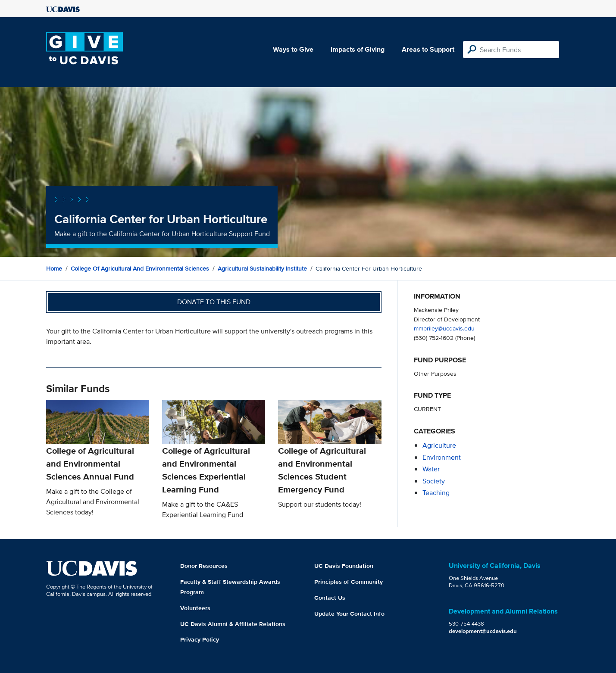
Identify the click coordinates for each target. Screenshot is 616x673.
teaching (436, 493)
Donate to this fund (214, 302)
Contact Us (330, 598)
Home (54, 268)
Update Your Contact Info (349, 614)
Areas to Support (428, 49)
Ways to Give (293, 49)
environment (442, 457)
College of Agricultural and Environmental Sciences (140, 268)
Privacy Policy (200, 639)
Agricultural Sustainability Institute (262, 268)
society (434, 481)
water (431, 469)
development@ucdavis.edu (483, 631)
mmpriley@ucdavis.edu (444, 328)
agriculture (439, 445)
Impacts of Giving (358, 49)
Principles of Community (349, 582)
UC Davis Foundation (344, 566)
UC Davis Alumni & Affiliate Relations (233, 624)
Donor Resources (204, 566)
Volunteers (195, 608)
